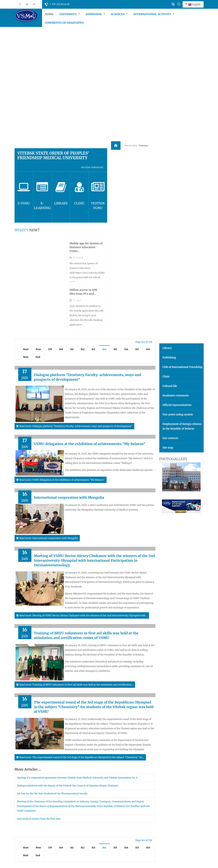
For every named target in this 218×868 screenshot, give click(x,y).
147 (137, 349)
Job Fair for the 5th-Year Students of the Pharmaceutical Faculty (52, 794)
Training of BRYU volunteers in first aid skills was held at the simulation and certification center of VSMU (86, 635)
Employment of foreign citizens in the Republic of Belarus (182, 426)
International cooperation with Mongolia (69, 497)
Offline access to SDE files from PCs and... (84, 292)
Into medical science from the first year (39, 819)
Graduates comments (176, 396)
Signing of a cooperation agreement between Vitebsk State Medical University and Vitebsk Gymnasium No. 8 (77, 778)
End (38, 357)
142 (82, 349)
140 (61, 349)
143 (93, 349)
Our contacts (170, 438)
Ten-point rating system (178, 415)
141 (72, 349)
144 (104, 349)
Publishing (169, 358)
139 (50, 349)
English (193, 4)
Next (26, 357)
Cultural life (170, 386)
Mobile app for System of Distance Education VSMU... (86, 247)
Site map (168, 448)
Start (26, 349)
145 (115, 349)
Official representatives (177, 405)
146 (126, 349)
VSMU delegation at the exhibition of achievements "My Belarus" (90, 444)
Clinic (166, 377)
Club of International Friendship (183, 367)
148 (148, 349)
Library (167, 348)
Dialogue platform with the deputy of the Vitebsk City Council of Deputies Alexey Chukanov (68, 786)
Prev (38, 349)
